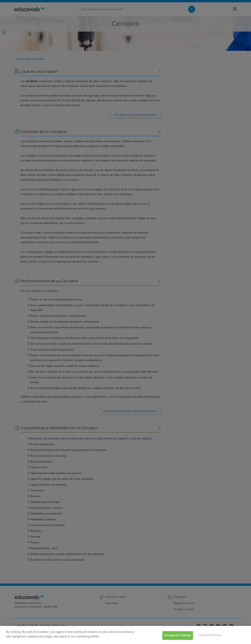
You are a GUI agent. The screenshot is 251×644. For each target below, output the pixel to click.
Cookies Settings (210, 635)
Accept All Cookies (178, 635)
